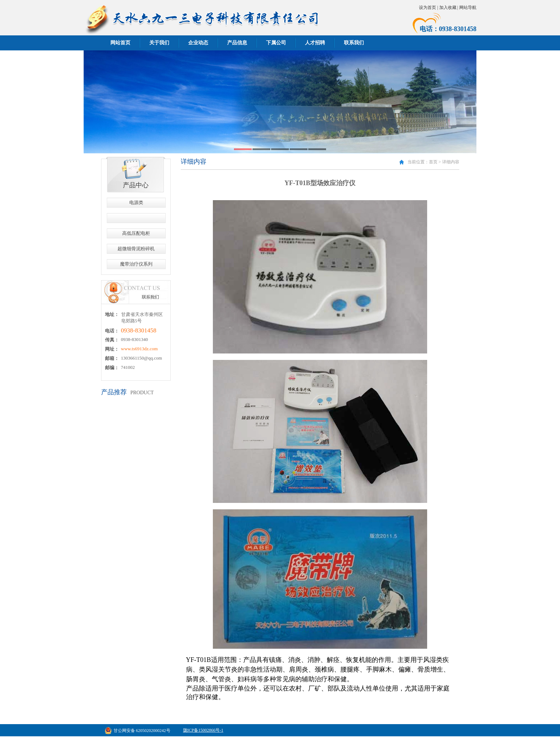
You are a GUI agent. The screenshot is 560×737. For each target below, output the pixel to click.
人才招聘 (315, 43)
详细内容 (451, 162)
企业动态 (198, 43)
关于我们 (159, 43)
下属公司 (276, 43)
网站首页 (120, 43)
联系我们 (354, 43)
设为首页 (427, 8)
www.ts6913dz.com (139, 349)
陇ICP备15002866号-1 (203, 730)
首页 (433, 162)
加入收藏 (448, 8)
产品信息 (237, 43)
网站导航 (468, 8)
